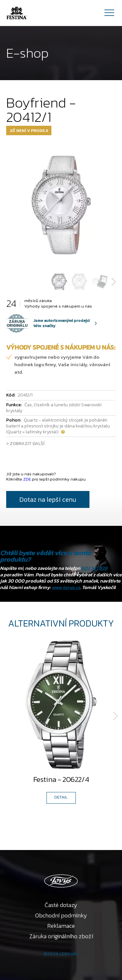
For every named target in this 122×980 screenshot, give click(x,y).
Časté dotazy (61, 905)
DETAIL (61, 797)
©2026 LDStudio (61, 954)
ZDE (27, 479)
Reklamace (61, 926)
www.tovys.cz (66, 587)
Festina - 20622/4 (61, 780)
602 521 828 (94, 568)
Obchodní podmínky (61, 915)
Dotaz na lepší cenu (48, 499)
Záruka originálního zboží (61, 936)
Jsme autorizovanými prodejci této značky (48, 323)
